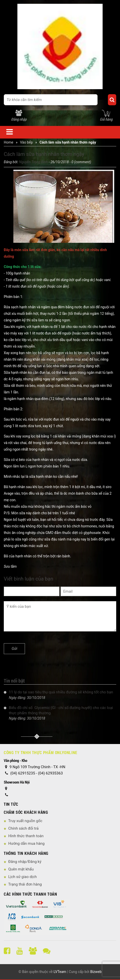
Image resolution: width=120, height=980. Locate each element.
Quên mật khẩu (21, 869)
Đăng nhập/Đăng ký (25, 862)
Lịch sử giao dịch (23, 877)
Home (9, 142)
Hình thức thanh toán (26, 836)
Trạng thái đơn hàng (25, 884)
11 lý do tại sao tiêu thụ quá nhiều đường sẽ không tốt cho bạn (61, 692)
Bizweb (96, 972)
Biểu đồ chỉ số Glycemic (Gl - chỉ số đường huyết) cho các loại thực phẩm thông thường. (61, 710)
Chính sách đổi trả (23, 828)
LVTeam (60, 972)
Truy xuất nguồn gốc (25, 821)
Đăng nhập (19, 119)
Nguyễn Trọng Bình (34, 162)
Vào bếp (26, 142)
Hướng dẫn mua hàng (26, 843)
